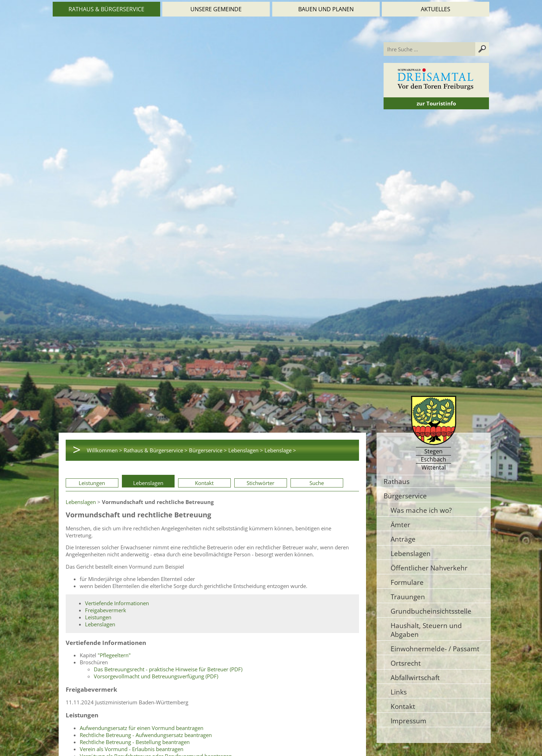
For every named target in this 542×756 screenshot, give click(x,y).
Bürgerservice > (208, 450)
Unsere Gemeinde (216, 9)
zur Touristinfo (436, 103)
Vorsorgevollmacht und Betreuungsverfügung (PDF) (156, 676)
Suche (317, 483)
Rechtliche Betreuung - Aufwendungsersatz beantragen (146, 735)
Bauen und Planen (326, 9)
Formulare (407, 582)
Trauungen (408, 597)
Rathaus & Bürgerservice (106, 9)
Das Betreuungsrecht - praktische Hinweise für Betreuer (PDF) (168, 669)
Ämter (400, 525)
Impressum (409, 721)
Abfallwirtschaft (415, 677)
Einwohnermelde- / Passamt (435, 649)
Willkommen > (105, 450)
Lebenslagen (148, 483)
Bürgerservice (405, 496)
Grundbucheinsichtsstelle (431, 611)
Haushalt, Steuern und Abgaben (426, 630)
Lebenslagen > (246, 450)
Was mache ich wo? (421, 510)
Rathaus (397, 481)
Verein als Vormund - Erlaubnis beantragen (132, 749)
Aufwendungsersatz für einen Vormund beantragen (142, 728)
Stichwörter (260, 483)
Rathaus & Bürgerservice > (156, 450)
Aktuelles (436, 9)
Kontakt (204, 483)
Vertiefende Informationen (117, 603)
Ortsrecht (406, 663)
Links (399, 692)
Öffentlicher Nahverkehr (429, 568)
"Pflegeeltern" (114, 655)
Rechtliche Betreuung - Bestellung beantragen (135, 742)
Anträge (403, 539)
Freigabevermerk (106, 610)
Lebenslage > (280, 450)
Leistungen (92, 483)
